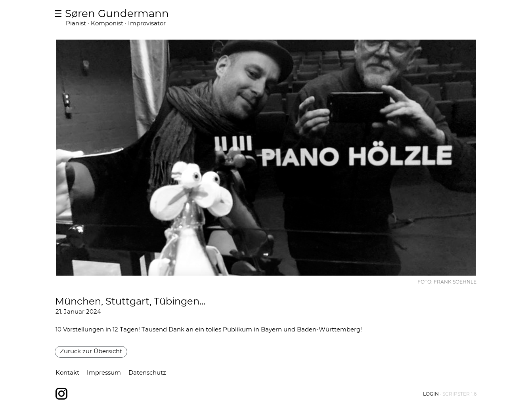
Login (431, 394)
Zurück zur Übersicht (91, 351)
